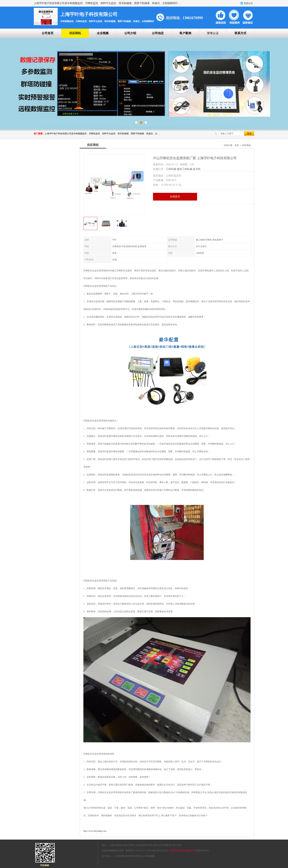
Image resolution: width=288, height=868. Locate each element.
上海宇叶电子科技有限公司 (182, 851)
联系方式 (240, 33)
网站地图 (150, 856)
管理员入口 (140, 856)
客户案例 (185, 33)
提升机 (197, 169)
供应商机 (75, 33)
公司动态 (158, 33)
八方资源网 (119, 856)
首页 (237, 145)
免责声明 (129, 856)
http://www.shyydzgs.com (95, 831)
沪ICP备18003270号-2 (158, 851)
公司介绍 (130, 33)
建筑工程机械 (185, 169)
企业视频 (103, 33)
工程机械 (171, 169)
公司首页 (48, 33)
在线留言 (175, 197)
